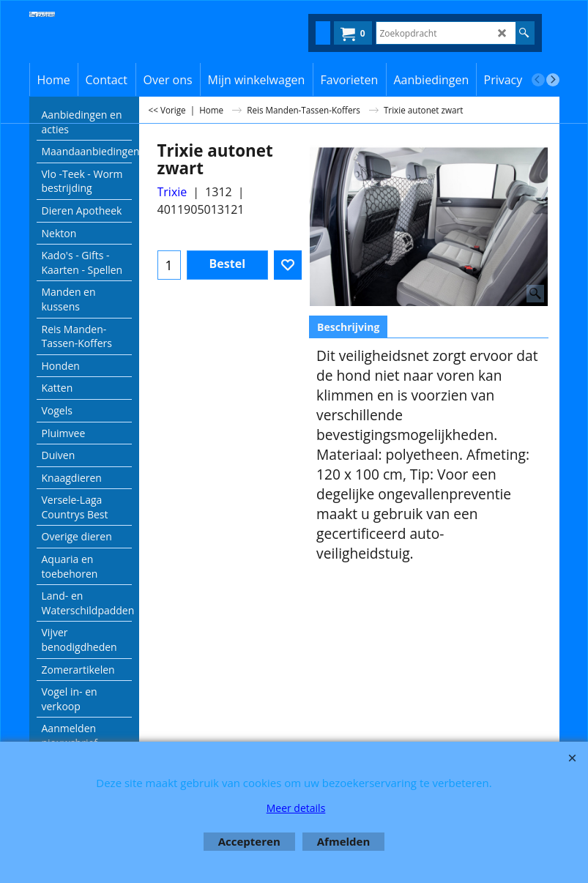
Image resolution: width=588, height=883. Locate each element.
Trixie (172, 192)
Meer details (296, 808)
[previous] (538, 80)
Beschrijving (348, 327)
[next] (553, 80)
